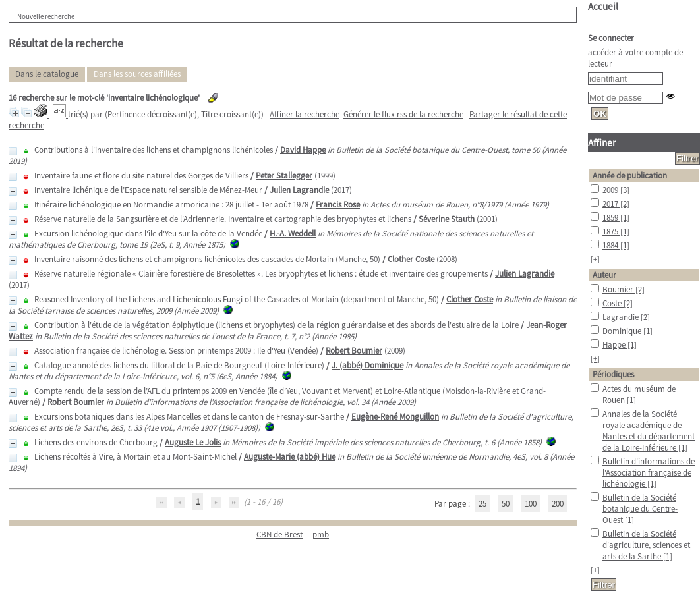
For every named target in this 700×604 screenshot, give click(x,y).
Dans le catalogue (47, 74)
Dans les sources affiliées (137, 74)
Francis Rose (338, 205)
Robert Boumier (354, 351)
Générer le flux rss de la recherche (403, 114)
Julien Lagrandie (299, 190)
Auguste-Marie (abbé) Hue (290, 457)
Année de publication (630, 176)
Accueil (603, 6)
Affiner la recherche (305, 114)
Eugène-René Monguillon (395, 417)
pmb (321, 535)
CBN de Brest (279, 535)
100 (531, 504)
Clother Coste (411, 259)
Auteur (604, 275)
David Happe (303, 150)
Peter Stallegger (284, 176)
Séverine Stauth (447, 219)
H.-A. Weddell (293, 233)
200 (558, 504)
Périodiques (613, 374)
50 (506, 504)
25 (482, 504)
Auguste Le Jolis (193, 442)
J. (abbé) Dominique (367, 365)
